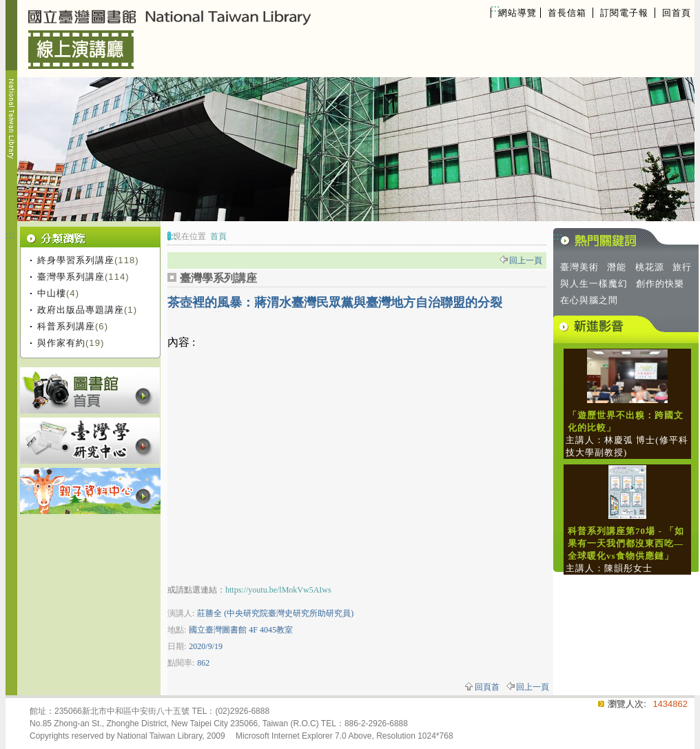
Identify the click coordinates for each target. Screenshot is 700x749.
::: (495, 8)
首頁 (218, 236)
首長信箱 (567, 13)
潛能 (617, 267)
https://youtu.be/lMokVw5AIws (278, 590)
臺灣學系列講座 (71, 277)
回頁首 (487, 687)
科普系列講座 (66, 326)
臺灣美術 (579, 267)
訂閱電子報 (624, 13)
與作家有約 (61, 343)
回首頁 (677, 13)
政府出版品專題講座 (81, 310)
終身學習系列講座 (76, 260)
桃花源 (650, 267)
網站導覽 (517, 13)
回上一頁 (526, 260)
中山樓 (52, 293)
